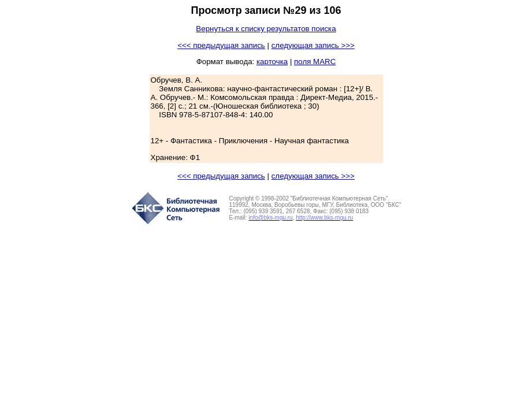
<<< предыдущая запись (221, 45)
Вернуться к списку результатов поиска (266, 29)
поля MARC (315, 62)
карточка (272, 62)
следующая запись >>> (313, 45)
